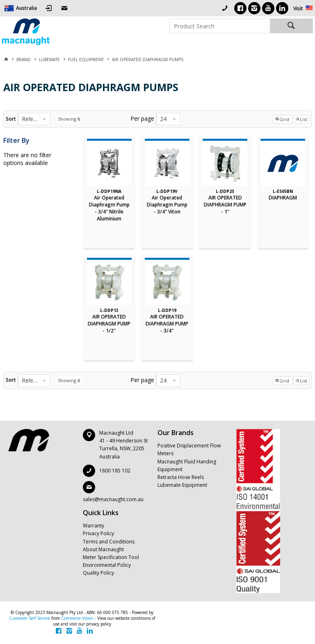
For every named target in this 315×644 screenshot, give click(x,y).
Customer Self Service (30, 618)
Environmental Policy (107, 565)
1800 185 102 (115, 471)
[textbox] (220, 26)
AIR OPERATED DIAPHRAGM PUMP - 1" (225, 205)
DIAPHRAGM (283, 198)
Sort (11, 119)
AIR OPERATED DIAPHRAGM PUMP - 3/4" (167, 324)
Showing (69, 119)
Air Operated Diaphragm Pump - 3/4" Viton (167, 205)
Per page (142, 118)
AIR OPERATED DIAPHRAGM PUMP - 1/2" (109, 324)
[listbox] (34, 119)
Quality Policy (98, 573)
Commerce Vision (77, 618)
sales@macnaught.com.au (113, 499)
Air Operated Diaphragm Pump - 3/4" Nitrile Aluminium (109, 208)
